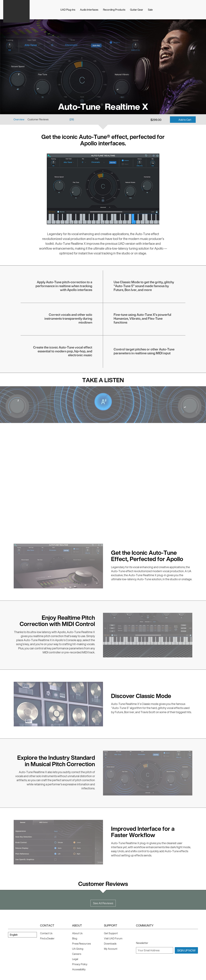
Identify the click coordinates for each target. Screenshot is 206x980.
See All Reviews (103, 903)
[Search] (188, 10)
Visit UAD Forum (113, 938)
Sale (150, 10)
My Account (111, 949)
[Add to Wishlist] (165, 120)
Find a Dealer (47, 938)
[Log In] (201, 10)
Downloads (110, 944)
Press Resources (81, 944)
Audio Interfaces (89, 10)
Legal (75, 959)
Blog (75, 938)
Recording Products (114, 10)
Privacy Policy (80, 964)
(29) (72, 119)
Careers (77, 954)
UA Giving (78, 949)
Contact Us (46, 933)
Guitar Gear (137, 10)
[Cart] (195, 10)
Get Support (111, 933)
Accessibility (79, 969)
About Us (77, 933)
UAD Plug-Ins (68, 10)
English (14, 935)
